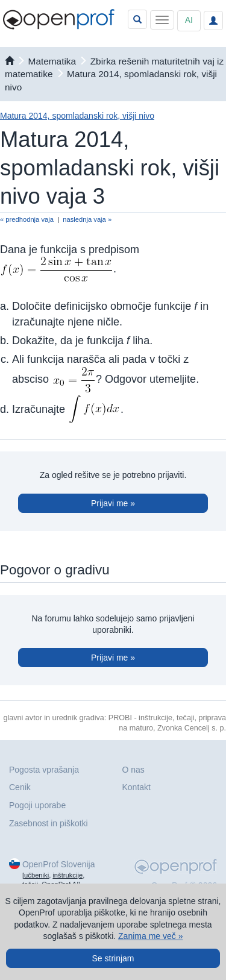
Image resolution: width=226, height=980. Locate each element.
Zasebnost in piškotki (49, 823)
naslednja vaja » (87, 219)
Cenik (20, 787)
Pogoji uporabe (37, 805)
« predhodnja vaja (27, 219)
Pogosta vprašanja (44, 770)
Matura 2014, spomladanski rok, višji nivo (77, 116)
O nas (133, 770)
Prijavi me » (113, 503)
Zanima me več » (150, 936)
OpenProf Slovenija (59, 864)
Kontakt (137, 787)
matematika (52, 61)
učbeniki (36, 875)
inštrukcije (67, 875)
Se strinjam (113, 958)
